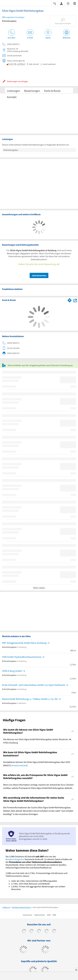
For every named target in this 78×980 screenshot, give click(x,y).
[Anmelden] (61, 3)
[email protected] (20, 765)
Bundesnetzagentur (15, 859)
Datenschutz (40, 915)
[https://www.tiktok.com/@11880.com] (32, 931)
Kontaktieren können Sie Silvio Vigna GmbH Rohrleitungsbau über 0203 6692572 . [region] (37, 764)
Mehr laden (39, 588)
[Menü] (75, 3)
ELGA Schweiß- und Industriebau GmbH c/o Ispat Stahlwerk (34, 685)
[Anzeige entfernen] (76, 970)
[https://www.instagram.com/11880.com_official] (39, 931)
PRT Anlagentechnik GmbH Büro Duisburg (24, 643)
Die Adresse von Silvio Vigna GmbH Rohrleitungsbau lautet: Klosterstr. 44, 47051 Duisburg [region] (37, 741)
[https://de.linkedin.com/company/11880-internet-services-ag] (54, 931)
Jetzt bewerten (39, 275)
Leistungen (13, 91)
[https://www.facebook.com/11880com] (24, 931)
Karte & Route (52, 91)
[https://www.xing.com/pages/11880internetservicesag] (47, 931)
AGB (49, 915)
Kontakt (12, 97)
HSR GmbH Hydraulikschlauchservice (22, 657)
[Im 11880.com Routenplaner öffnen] (70, 300)
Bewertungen (32, 91)
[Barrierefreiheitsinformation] (68, 3)
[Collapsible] (73, 731)
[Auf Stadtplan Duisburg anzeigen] (75, 300)
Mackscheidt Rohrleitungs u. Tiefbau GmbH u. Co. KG (30, 699)
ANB (54, 915)
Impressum (28, 915)
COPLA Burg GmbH (12, 671)
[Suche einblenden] (55, 3)
